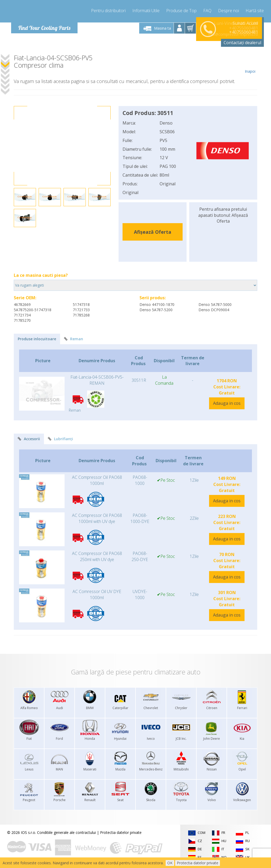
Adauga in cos (227, 403)
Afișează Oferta (153, 232)
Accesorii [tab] (29, 439)
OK (170, 863)
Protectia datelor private (121, 832)
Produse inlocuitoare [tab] (37, 339)
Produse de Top (181, 11)
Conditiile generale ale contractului (66, 832)
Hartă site (255, 11)
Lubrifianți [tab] (60, 439)
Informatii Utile (146, 11)
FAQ (207, 11)
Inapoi (250, 64)
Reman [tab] (74, 339)
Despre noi (229, 11)
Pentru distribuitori (108, 11)
